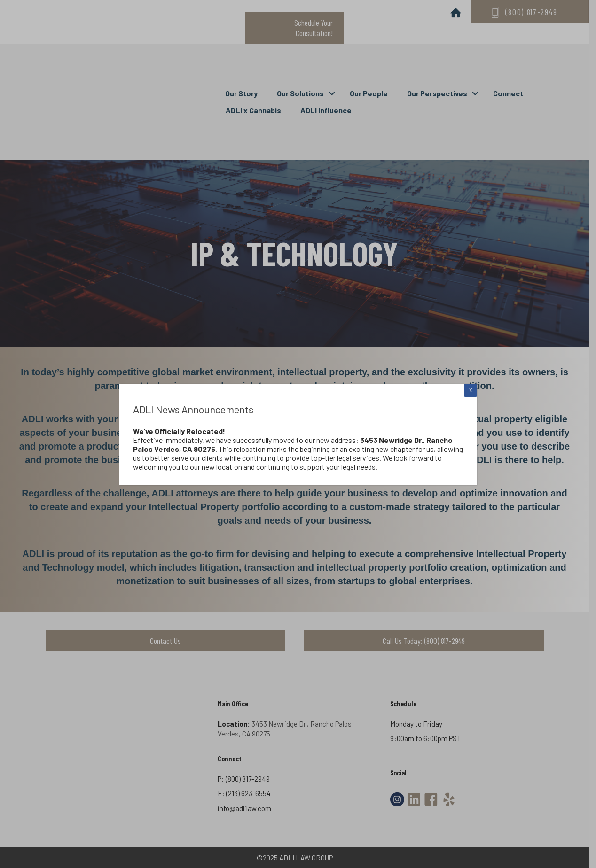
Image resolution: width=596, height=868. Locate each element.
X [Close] (471, 390)
